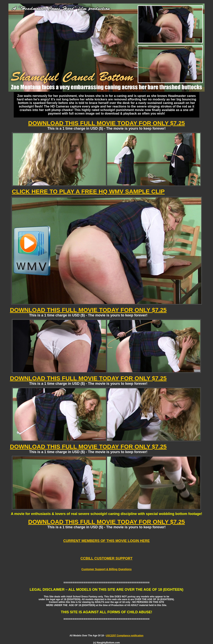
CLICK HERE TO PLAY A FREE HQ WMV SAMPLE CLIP (88, 191)
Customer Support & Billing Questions (106, 569)
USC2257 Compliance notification (125, 636)
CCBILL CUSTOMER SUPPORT (106, 558)
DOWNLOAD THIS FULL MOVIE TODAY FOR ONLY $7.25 (106, 123)
